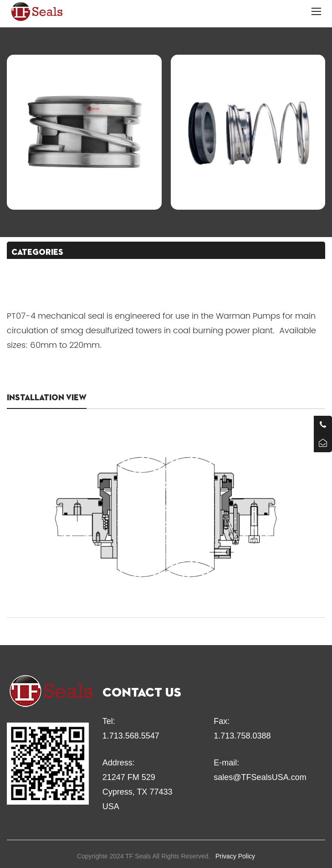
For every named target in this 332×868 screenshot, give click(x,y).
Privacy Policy (235, 856)
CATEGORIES (37, 253)
